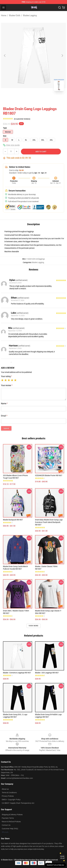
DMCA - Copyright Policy (11, 800)
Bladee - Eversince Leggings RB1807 (17, 673)
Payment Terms (8, 818)
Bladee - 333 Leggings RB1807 (47, 673)
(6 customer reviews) (22, 119)
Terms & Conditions (9, 793)
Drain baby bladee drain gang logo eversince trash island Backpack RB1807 (49, 522)
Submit (6, 428)
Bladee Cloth (15, 15)
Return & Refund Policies (11, 822)
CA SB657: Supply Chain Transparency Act (18, 803)
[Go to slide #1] (27, 99)
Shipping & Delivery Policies (12, 815)
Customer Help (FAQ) (10, 829)
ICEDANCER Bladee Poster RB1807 (49, 475)
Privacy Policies (8, 796)
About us (5, 789)
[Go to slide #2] (40, 99)
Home (4, 15)
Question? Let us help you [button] (55, 865)
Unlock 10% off (62, 857)
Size (5, 136)
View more (34, 626)
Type (5, 128)
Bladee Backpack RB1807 (13, 520)
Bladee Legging (30, 15)
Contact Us (6, 825)
